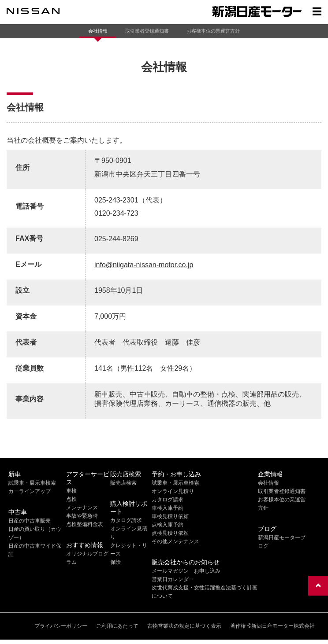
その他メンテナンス (175, 541)
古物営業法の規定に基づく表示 (184, 626)
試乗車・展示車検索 (32, 483)
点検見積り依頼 (170, 533)
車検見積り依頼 (170, 516)
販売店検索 (123, 483)
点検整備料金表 (85, 524)
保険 (116, 562)
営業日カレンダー (173, 579)
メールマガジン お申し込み (186, 571)
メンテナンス (82, 508)
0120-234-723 (116, 213)
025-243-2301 (116, 200)
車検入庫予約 (168, 508)
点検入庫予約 (168, 525)
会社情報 (98, 31)
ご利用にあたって (117, 626)
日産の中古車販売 (30, 521)
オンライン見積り (173, 491)
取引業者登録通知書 (147, 31)
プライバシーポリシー (61, 626)
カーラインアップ (30, 491)
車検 (71, 491)
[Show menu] (317, 11)
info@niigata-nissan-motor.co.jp (144, 265)
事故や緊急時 (82, 516)
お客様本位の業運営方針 (213, 31)
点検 (71, 499)
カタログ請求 (126, 520)
